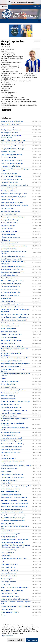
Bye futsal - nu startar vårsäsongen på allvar (14, 194)
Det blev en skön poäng (8, 396)
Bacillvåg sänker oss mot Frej (10, 223)
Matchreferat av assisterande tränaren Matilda (15, 500)
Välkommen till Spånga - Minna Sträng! (12, 281)
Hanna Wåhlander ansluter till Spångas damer (14, 317)
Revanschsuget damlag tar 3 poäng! (12, 509)
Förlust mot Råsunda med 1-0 (10, 326)
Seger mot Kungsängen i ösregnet (11, 450)
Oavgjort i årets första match (9, 290)
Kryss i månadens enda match (10, 278)
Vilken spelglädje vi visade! (9, 332)
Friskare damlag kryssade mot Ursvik (12, 143)
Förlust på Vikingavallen (8, 234)
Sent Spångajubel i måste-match (11, 124)
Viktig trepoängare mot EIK (9, 214)
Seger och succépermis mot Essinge (12, 155)
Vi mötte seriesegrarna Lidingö (10, 393)
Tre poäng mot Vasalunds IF (9, 243)
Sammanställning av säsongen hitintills (12, 304)
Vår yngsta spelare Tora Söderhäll (13, 43)
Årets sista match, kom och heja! (11, 489)
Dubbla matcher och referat (9, 231)
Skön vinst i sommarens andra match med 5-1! (15, 358)
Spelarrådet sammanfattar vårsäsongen (13, 518)
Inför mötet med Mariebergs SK (10, 534)
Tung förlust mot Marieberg (9, 337)
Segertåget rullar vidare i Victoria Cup (12, 121)
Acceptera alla (32, 640)
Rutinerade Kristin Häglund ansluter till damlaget (15, 314)
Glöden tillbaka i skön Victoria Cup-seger (13, 140)
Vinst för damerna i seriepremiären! (11, 441)
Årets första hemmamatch (9, 573)
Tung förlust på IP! (6, 556)
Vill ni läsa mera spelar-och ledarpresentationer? (15, 364)
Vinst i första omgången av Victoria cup (13, 323)
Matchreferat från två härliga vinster (11, 340)
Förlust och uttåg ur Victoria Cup (10, 287)
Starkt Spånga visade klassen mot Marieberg (14, 205)
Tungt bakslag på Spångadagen (10, 166)
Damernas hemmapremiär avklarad (11, 438)
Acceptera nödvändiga (16, 640)
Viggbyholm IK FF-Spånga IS (9, 564)
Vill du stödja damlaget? (8, 301)
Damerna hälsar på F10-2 (8, 329)
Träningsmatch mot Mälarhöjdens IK (12, 447)
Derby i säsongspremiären (9, 576)
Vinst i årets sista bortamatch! (10, 492)
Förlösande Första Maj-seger (9, 182)
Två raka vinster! (6, 240)
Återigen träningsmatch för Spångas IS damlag (15, 587)
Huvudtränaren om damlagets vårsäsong (13, 521)
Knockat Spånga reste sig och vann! (12, 160)
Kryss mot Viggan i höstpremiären (11, 407)
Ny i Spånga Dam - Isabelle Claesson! (12, 269)
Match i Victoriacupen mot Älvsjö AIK (12, 590)
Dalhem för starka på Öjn (8, 157)
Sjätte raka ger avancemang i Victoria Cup (13, 197)
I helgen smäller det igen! (8, 567)
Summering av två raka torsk (9, 133)
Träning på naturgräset (8, 553)
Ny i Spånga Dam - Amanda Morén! (11, 259)
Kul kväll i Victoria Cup (7, 200)
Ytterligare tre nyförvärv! (8, 208)
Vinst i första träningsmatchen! (10, 381)
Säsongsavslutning (7, 483)
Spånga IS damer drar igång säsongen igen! (14, 515)
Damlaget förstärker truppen (9, 480)
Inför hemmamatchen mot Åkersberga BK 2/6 (14, 540)
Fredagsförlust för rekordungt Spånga (12, 149)
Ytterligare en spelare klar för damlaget (12, 477)
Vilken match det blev (7, 524)
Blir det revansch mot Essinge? (10, 404)
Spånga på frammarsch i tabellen (11, 176)
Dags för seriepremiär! (8, 579)
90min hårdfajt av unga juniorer (10, 127)
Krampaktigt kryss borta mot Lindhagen (13, 217)
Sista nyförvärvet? (6, 471)
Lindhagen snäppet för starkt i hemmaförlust (14, 185)
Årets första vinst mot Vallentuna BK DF (13, 272)
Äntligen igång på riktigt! (8, 384)
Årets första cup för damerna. (10, 469)
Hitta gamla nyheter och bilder (10, 612)
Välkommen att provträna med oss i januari (14, 320)
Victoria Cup (4, 455)
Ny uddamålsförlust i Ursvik (9, 188)
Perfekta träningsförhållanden (10, 596)
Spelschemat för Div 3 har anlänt (10, 292)
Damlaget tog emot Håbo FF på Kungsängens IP (15, 599)
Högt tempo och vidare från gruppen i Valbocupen (16, 466)
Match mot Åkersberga (8, 343)
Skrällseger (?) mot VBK (8, 226)
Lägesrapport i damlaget (8, 458)
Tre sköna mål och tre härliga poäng (12, 413)
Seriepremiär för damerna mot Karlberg (13, 444)
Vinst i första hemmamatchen (10, 570)
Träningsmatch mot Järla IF (9, 593)
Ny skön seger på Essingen (9, 173)
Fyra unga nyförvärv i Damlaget (10, 220)
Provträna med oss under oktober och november (15, 606)
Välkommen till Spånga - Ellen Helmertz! (13, 256)
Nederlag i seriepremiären (9, 249)
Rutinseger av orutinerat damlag (10, 211)
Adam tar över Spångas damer (10, 295)
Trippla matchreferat (7, 229)
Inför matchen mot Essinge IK (10, 550)
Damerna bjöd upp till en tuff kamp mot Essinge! (15, 402)
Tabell (3, 561)
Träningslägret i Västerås (8, 582)
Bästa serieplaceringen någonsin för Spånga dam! (16, 486)
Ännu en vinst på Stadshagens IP (11, 432)
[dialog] (20, 632)
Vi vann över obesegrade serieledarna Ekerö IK (15, 503)
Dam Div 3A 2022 (6, 298)
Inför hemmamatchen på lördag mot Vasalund (15, 559)
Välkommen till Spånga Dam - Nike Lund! (13, 266)
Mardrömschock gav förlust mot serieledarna (14, 146)
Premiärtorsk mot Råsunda (9, 191)
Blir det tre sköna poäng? (8, 399)
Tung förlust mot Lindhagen (9, 416)
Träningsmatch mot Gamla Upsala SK (12, 474)
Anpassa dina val (8, 636)
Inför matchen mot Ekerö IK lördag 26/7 (13, 542)
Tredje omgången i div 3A (8, 435)
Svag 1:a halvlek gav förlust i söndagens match (15, 506)
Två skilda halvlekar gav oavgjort (11, 237)
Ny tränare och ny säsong (8, 387)
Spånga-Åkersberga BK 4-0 (9, 537)
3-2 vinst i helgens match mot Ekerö (11, 335)
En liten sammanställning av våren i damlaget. (14, 410)
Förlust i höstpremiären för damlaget (12, 512)
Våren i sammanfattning (8, 609)
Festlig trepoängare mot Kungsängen (12, 163)
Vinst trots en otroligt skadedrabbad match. (14, 498)
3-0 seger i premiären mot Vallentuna (12, 346)
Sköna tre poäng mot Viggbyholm (11, 495)
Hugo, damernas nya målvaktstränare (12, 307)
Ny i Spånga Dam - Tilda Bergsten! (11, 284)
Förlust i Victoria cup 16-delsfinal (11, 453)
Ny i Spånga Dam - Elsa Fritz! (9, 275)
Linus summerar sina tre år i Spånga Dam (13, 390)
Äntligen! (3, 615)
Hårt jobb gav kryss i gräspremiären (11, 179)
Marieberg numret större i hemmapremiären (14, 246)
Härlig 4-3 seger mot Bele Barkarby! (11, 361)
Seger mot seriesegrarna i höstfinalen (12, 202)
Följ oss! (3, 378)
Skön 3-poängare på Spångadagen (11, 130)
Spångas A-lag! (5, 585)
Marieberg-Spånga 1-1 (8, 531)
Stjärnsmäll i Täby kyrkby (8, 152)
